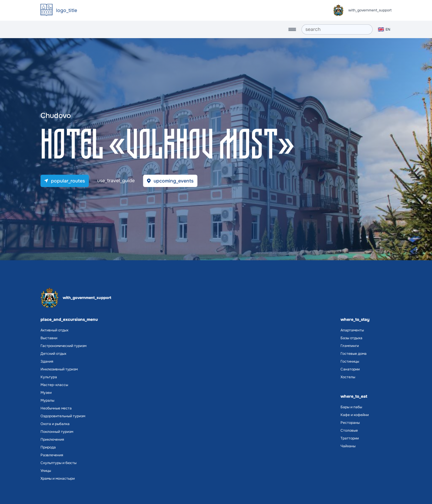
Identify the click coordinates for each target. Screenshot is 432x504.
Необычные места (56, 408)
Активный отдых (54, 330)
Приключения (52, 439)
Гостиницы (350, 361)
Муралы (47, 400)
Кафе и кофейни (355, 415)
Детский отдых (53, 354)
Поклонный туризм (57, 432)
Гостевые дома (354, 354)
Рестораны (350, 423)
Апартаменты (352, 330)
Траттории (350, 438)
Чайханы (348, 446)
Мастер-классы (54, 385)
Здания (47, 361)
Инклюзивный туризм (59, 369)
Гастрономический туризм (63, 346)
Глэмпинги (350, 346)
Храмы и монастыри (58, 478)
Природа (48, 447)
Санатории (350, 369)
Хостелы (348, 377)
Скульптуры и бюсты (58, 463)
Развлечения (52, 455)
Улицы (46, 471)
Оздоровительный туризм (63, 416)
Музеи (46, 393)
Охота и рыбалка (55, 424)
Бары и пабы (351, 407)
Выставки (49, 338)
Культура (49, 377)
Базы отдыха (351, 338)
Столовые (349, 430)
